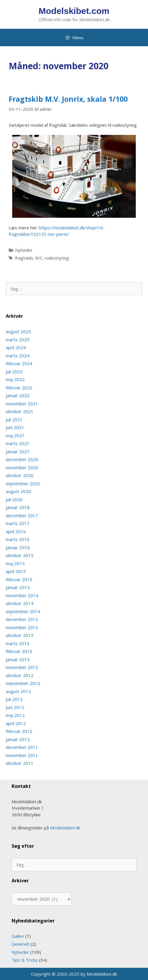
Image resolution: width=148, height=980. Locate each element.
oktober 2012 (20, 675)
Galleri (18, 936)
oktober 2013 (20, 635)
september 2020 (23, 483)
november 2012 (22, 667)
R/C (39, 258)
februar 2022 (19, 388)
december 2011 (22, 747)
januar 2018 (18, 507)
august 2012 (18, 691)
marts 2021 (18, 443)
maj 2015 (15, 563)
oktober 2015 (20, 555)
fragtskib (24, 258)
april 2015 (16, 571)
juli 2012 (14, 699)
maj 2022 (15, 379)
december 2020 (22, 459)
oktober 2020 (20, 475)
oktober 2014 (20, 603)
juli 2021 (14, 420)
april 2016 (16, 531)
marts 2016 (18, 539)
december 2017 (22, 515)
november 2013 (22, 627)
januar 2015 (18, 587)
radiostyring (57, 258)
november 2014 (22, 595)
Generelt (20, 944)
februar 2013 (19, 651)
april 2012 (16, 723)
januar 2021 (18, 451)
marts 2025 (18, 340)
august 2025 (18, 331)
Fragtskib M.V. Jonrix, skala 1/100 (68, 99)
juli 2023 (14, 372)
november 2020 (22, 467)
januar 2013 (18, 659)
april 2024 (16, 347)
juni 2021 (15, 427)
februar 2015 (19, 579)
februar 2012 (19, 731)
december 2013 (22, 619)
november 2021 (22, 404)
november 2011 (22, 755)
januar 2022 (18, 395)
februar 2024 (19, 363)
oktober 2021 (20, 411)
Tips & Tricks (25, 960)
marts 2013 (18, 643)
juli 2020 (14, 499)
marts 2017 (18, 523)
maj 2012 (15, 715)
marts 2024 (18, 356)
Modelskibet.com (74, 11)
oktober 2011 (20, 763)
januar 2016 (18, 547)
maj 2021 (15, 435)
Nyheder (24, 250)
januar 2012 (18, 739)
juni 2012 (15, 707)
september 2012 (23, 683)
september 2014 (23, 611)
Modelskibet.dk (65, 828)
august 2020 (18, 491)
